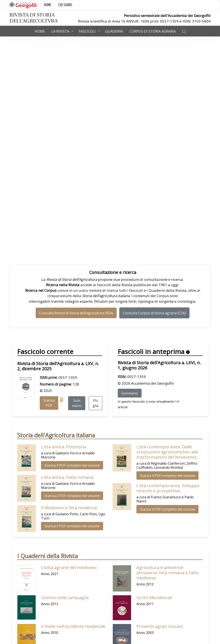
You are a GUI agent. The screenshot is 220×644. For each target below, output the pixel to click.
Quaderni (114, 31)
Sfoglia (95, 403)
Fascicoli (87, 31)
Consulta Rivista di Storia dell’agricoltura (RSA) (76, 313)
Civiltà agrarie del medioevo (69, 568)
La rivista (60, 31)
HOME (47, 5)
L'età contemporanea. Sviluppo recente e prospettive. (168, 488)
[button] (184, 31)
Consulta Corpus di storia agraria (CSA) (154, 313)
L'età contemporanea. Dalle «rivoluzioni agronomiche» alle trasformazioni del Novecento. (167, 452)
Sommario (77, 403)
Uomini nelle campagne (65, 598)
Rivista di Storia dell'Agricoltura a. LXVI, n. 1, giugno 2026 (159, 365)
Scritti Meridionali (154, 598)
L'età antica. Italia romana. (68, 477)
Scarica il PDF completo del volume (72, 465)
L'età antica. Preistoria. (64, 447)
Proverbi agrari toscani (160, 626)
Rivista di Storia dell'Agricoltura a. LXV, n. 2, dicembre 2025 (58, 366)
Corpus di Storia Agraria (153, 31)
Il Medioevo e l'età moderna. (69, 508)
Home (40, 31)
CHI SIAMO (65, 5)
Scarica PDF (49, 403)
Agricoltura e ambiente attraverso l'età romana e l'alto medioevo (167, 573)
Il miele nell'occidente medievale (73, 626)
